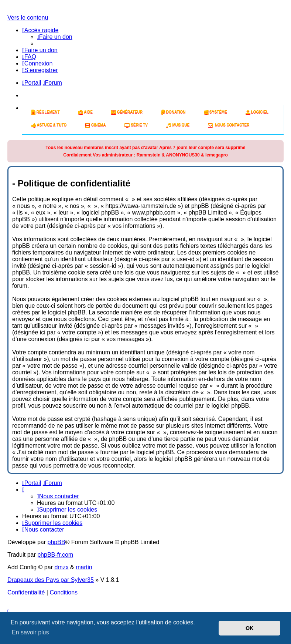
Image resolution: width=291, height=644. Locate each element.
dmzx (61, 567)
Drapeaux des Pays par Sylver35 (51, 580)
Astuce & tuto (49, 125)
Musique (178, 125)
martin (84, 567)
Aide (85, 112)
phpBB (57, 542)
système (215, 112)
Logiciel (257, 112)
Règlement (46, 112)
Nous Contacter (229, 125)
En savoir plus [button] (30, 632)
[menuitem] (55, 37)
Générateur (127, 112)
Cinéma (95, 125)
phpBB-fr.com (55, 555)
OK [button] (250, 628)
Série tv (136, 125)
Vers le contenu (28, 18)
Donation (173, 112)
